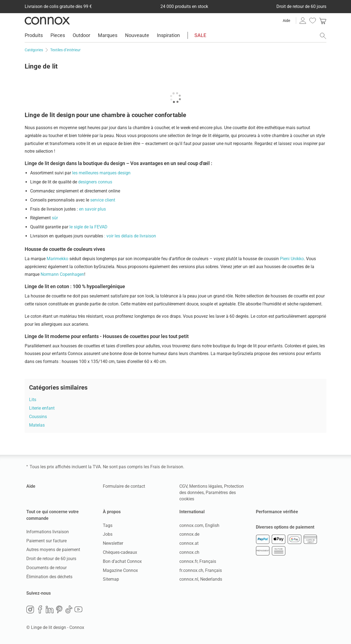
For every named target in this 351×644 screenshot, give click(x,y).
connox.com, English (199, 525)
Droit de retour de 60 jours (51, 559)
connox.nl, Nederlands (201, 579)
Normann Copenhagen (62, 274)
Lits (33, 400)
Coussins (38, 417)
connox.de (189, 534)
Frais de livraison (167, 467)
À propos (112, 512)
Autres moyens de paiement (53, 550)
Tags (108, 525)
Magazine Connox (120, 570)
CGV (183, 486)
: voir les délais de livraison (130, 236)
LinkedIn (50, 609)
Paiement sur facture (46, 541)
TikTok (69, 609)
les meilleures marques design (101, 173)
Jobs (108, 534)
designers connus (95, 182)
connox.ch (189, 552)
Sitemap (111, 579)
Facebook (40, 609)
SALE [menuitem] (200, 35)
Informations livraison (48, 532)
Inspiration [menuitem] (168, 35)
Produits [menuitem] (34, 35)
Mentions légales (206, 486)
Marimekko (57, 259)
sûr (55, 218)
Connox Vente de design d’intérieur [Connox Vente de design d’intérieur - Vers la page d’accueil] (47, 21)
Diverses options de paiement (285, 527)
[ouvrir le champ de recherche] (323, 36)
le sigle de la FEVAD (88, 227)
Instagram (30, 609)
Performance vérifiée (277, 512)
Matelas (37, 425)
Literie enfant (42, 408)
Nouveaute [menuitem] (137, 35)
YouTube (78, 609)
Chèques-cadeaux (120, 552)
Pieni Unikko (292, 259)
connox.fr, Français (198, 561)
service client (103, 200)
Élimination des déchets (49, 577)
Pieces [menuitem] (58, 35)
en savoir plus (92, 209)
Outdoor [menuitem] (81, 35)
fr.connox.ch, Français (201, 570)
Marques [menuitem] (108, 35)
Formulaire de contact (124, 486)
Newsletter (113, 543)
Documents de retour (46, 568)
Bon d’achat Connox (122, 561)
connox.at (189, 543)
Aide (286, 21)
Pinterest (59, 609)
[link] (323, 21)
